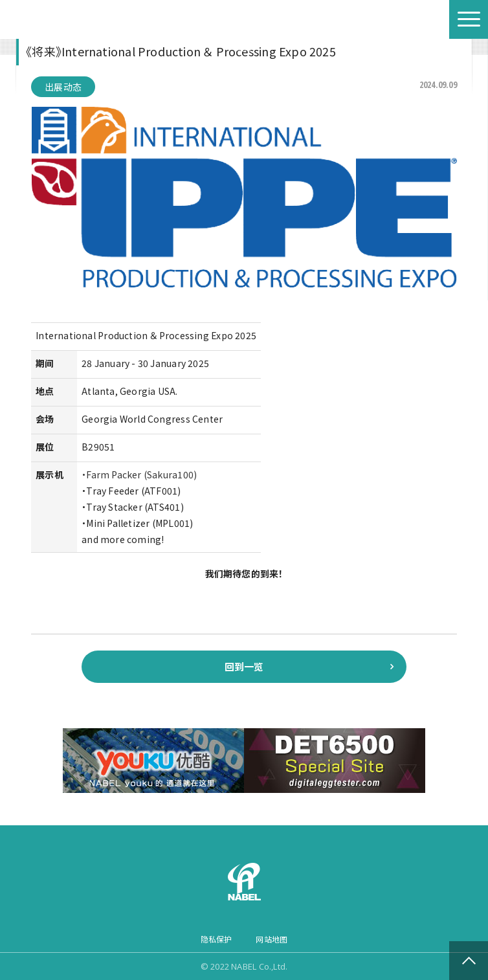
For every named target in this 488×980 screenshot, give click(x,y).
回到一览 (244, 666)
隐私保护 (216, 939)
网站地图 (272, 939)
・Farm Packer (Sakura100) (139, 474)
